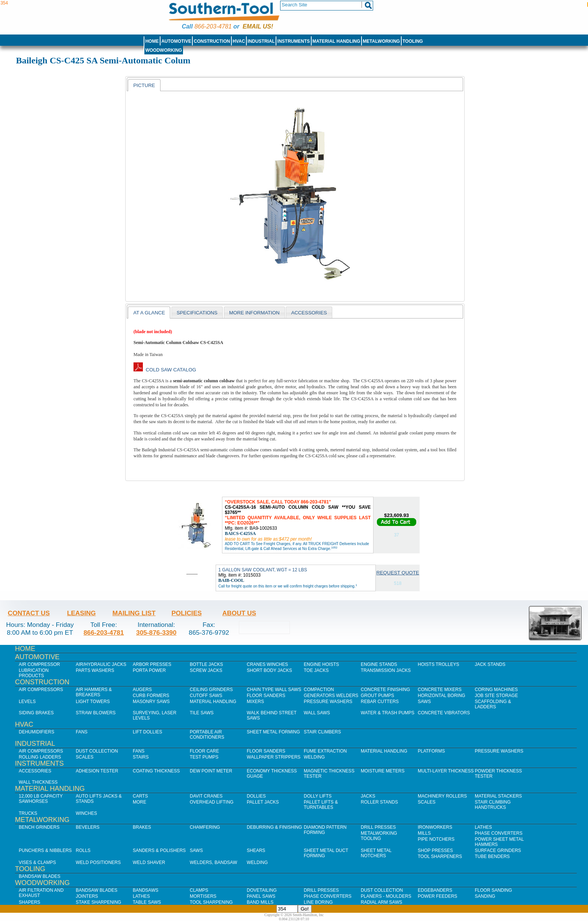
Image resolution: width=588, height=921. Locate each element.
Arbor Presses (152, 664)
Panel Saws (261, 896)
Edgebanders (435, 890)
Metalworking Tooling (379, 836)
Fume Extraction (325, 751)
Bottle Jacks (206, 664)
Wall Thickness (38, 782)
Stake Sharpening (98, 902)
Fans (82, 732)
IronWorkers (435, 827)
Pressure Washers (328, 702)
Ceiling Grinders (211, 690)
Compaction (319, 690)
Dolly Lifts (318, 796)
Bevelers (88, 827)
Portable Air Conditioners (207, 735)
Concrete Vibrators (444, 713)
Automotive (176, 41)
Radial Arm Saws (381, 902)
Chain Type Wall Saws (274, 690)
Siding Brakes (36, 713)
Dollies (256, 796)
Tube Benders (492, 856)
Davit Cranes (206, 796)
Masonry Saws (151, 702)
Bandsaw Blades (40, 876)
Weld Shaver (149, 862)
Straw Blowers (96, 713)
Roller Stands (379, 802)
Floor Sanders (266, 696)
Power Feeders (437, 896)
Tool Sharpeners (440, 856)
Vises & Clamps (37, 862)
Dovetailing (262, 890)
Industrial (261, 41)
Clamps (199, 890)
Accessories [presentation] (309, 313)
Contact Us (29, 613)
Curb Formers (151, 696)
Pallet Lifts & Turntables (321, 805)
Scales (85, 757)
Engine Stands (379, 664)
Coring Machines (496, 690)
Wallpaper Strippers (274, 757)
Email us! (258, 26)
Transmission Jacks (386, 670)
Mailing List (134, 613)
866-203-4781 (213, 26)
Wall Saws (317, 713)
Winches (86, 813)
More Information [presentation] (254, 313)
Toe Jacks (316, 670)
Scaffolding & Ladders (493, 704)
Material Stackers (498, 796)
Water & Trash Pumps (388, 713)
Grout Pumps (377, 696)
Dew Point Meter (211, 771)
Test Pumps (204, 757)
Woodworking (163, 50)
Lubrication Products (34, 673)
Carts (140, 796)
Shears (256, 850)
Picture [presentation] (144, 85)
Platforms (431, 751)
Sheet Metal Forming (273, 732)
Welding (314, 757)
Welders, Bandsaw (213, 862)
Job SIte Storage (496, 696)
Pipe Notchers (436, 839)
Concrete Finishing (385, 690)
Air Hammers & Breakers (94, 692)
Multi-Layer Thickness (446, 771)
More (139, 802)
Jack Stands (490, 664)
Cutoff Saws (206, 696)
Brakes (142, 827)
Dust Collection (97, 751)
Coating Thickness (156, 771)
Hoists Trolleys (438, 664)
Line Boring (318, 902)
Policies (187, 613)
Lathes (483, 827)
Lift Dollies (147, 732)
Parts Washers (95, 670)
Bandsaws (145, 890)
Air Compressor (39, 664)
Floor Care (204, 751)
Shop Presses (435, 850)
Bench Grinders (39, 827)
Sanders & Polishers (159, 850)
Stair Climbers (322, 732)
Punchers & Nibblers (45, 850)
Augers (142, 690)
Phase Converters (499, 833)
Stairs (141, 757)
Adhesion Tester (97, 771)
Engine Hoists (321, 664)
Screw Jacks (206, 670)
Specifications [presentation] (197, 313)
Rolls (83, 850)
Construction (212, 41)
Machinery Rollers (442, 796)
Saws (424, 702)
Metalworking (381, 41)
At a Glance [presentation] (149, 313)
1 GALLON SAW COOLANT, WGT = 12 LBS (262, 570)
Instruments (294, 41)
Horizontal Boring (442, 696)
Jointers (87, 896)
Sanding (485, 896)
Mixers (255, 702)
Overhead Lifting (212, 802)
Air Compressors (41, 690)
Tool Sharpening (211, 902)
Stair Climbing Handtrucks (493, 805)
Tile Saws (202, 713)
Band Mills (260, 902)
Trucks (28, 813)
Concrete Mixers (440, 690)
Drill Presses (378, 827)
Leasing (82, 613)
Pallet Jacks (263, 802)
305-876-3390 (156, 633)
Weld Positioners (98, 862)
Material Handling (336, 41)
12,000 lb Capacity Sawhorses (41, 799)
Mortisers (203, 896)
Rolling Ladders (40, 757)
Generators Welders (331, 696)
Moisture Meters (383, 771)
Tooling (412, 41)
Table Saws (147, 902)
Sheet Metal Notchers (376, 853)
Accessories (35, 771)
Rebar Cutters (380, 702)
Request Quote (398, 573)
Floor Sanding (493, 890)
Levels (27, 702)
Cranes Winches (267, 664)
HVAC (239, 41)
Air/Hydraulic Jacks (101, 664)
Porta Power (149, 670)
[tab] (144, 85)
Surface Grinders (498, 850)
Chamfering (205, 827)
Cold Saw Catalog (165, 370)
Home (152, 41)
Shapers (29, 902)
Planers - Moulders (386, 896)
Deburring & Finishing (274, 827)
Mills (424, 833)
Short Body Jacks (269, 670)
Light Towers (93, 702)
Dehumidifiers (37, 732)
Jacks (368, 796)
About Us (239, 613)
